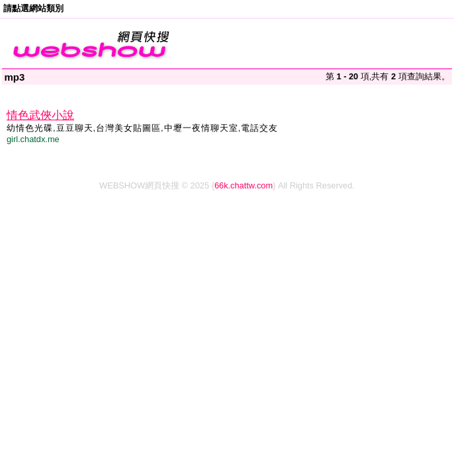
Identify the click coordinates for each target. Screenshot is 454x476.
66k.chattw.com (244, 185)
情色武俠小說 (40, 115)
